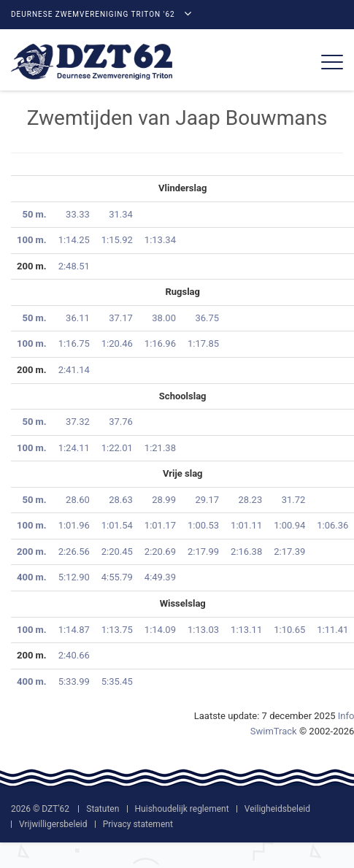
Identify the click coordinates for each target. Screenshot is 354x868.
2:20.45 (117, 552)
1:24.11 (74, 448)
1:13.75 (117, 630)
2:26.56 (74, 552)
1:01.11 (246, 525)
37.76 (121, 422)
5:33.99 (74, 681)
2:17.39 (289, 552)
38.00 (164, 318)
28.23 (251, 500)
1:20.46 (117, 343)
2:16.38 (246, 552)
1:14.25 (74, 240)
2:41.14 (74, 370)
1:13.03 (203, 630)
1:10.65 (289, 630)
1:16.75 (74, 343)
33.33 (78, 214)
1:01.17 (160, 525)
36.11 (78, 318)
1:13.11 (246, 630)
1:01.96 (74, 525)
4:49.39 (160, 577)
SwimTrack (274, 731)
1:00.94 (289, 525)
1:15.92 (117, 240)
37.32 (78, 422)
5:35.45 (117, 681)
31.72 (294, 500)
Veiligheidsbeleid (277, 809)
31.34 (121, 214)
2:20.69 (160, 552)
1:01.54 (117, 525)
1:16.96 (160, 343)
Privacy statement (138, 824)
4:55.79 (117, 577)
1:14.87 (74, 630)
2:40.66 (74, 655)
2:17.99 (203, 552)
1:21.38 (160, 448)
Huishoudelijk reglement (182, 809)
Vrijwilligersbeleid (53, 824)
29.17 (207, 500)
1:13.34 (160, 240)
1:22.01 (117, 448)
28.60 (78, 500)
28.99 (164, 500)
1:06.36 (332, 525)
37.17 (121, 318)
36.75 (207, 318)
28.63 (121, 500)
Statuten (103, 809)
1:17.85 (203, 343)
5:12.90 (74, 577)
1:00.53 (203, 525)
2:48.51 (74, 266)
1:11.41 (332, 630)
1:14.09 (160, 630)
